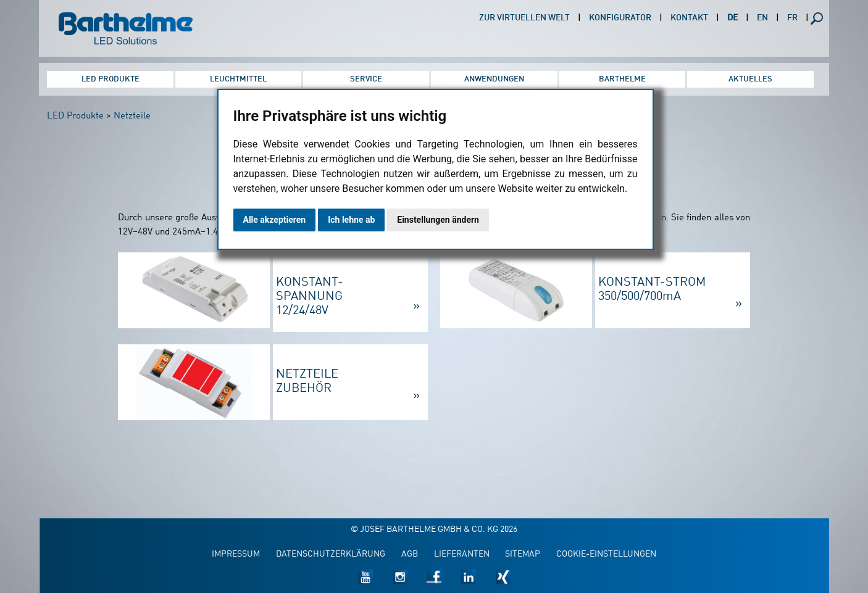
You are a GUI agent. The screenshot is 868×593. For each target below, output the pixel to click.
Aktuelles (750, 79)
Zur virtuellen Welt (524, 18)
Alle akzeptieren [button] (275, 220)
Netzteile (132, 116)
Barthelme (622, 79)
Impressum (236, 554)
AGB (410, 554)
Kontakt (689, 18)
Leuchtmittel (238, 79)
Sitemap (523, 554)
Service (366, 79)
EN (762, 18)
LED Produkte (111, 79)
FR (792, 18)
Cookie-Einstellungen (606, 554)
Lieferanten (462, 554)
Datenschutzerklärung (331, 554)
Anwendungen (494, 79)
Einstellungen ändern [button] (438, 220)
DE (732, 18)
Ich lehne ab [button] (351, 220)
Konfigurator (620, 18)
